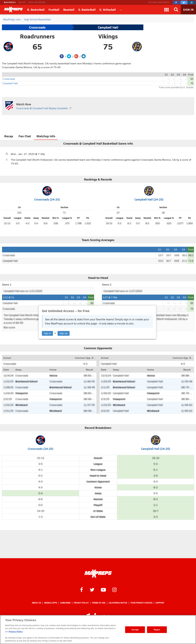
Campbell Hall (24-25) (149, 199)
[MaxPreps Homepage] (98, 574)
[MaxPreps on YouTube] (103, 589)
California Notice (118, 603)
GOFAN (22, 2)
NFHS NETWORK (37, 2)
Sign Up (64, 333)
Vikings (108, 36)
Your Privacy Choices (141, 603)
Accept (135, 630)
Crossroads (37, 27)
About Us (36, 603)
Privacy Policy (81, 603)
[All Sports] (121, 10)
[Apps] (167, 10)
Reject (157, 630)
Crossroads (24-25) (47, 199)
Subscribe (65, 603)
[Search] (176, 10)
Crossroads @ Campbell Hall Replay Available (42, 108)
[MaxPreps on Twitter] (184, 2)
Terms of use (99, 603)
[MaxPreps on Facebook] (176, 2)
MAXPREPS (10, 2)
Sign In (47, 333)
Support (160, 603)
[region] (98, 630)
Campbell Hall (108, 27)
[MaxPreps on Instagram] (192, 2)
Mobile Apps (51, 603)
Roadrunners (37, 36)
